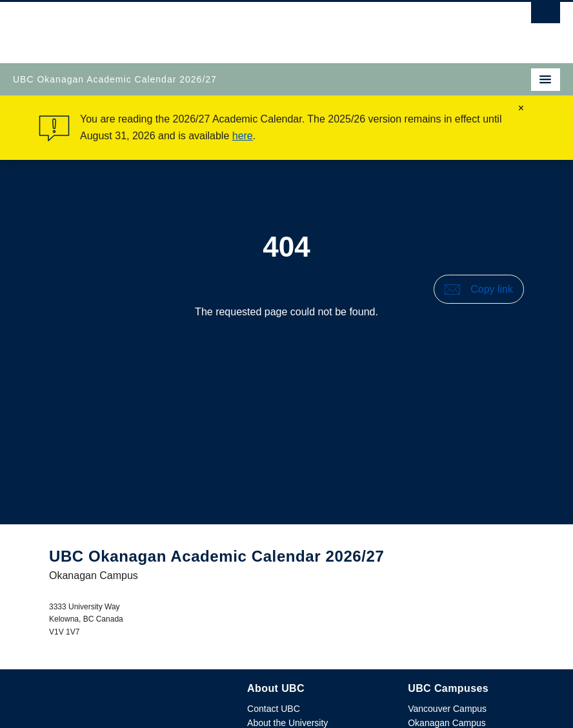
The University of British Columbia (205, 26)
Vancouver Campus (447, 709)
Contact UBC (274, 709)
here (243, 136)
